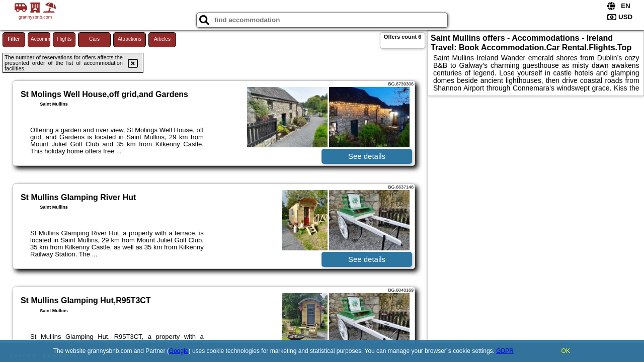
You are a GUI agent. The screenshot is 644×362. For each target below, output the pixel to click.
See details (367, 156)
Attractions (130, 39)
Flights (64, 39)
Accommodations (41, 39)
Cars (94, 39)
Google (179, 351)
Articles (162, 39)
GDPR (505, 351)
